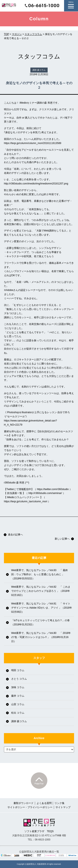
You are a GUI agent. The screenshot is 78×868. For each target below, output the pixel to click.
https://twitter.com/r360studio (53, 489)
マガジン (17, 34)
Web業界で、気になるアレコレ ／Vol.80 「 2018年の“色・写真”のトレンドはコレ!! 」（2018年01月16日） (41, 637)
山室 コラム (18, 704)
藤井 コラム (18, 696)
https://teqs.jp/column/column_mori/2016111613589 (33, 143)
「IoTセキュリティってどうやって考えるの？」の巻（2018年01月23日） (40, 622)
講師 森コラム (19, 721)
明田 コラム (18, 670)
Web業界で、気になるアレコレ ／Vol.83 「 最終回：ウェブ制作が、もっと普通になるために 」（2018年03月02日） (40, 574)
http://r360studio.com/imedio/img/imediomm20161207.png (36, 184)
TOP (6, 34)
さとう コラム (19, 679)
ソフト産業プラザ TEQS (39, 826)
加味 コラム (18, 687)
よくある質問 (44, 803)
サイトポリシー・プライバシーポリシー (30, 807)
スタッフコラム (33, 34)
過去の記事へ (13, 535)
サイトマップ (63, 807)
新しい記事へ (64, 539)
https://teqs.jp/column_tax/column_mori (26, 501)
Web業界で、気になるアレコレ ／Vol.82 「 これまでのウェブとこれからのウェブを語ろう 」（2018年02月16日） (41, 591)
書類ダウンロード (24, 803)
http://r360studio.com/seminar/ (45, 493)
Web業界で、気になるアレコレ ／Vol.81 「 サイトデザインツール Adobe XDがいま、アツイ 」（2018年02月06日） (42, 608)
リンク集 (59, 803)
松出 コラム (18, 713)
